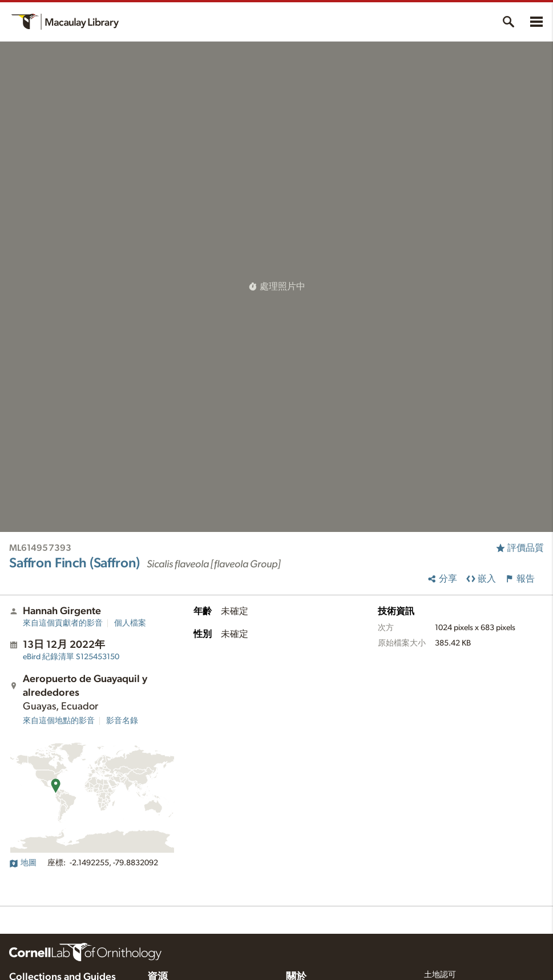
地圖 (23, 863)
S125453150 (71, 657)
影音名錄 (122, 721)
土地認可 (440, 975)
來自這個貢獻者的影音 (63, 623)
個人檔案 (130, 623)
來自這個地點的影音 (59, 721)
